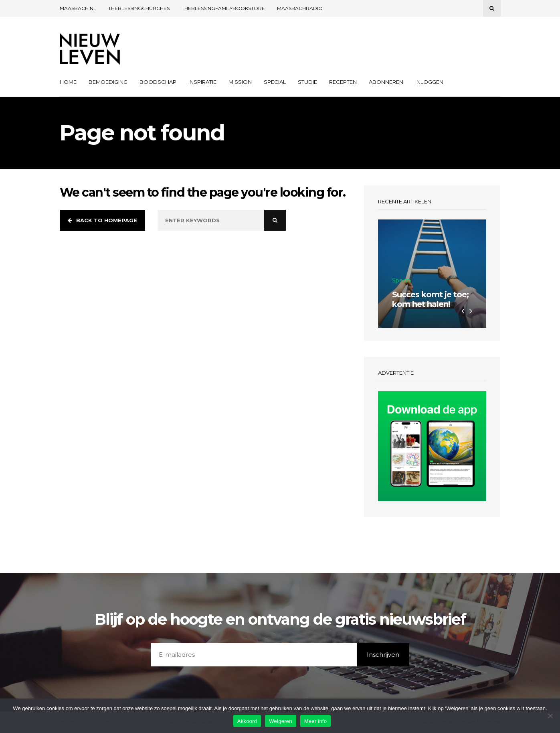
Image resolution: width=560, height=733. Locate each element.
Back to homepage (102, 220)
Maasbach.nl (78, 8)
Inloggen (429, 82)
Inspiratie (202, 82)
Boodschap (158, 82)
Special (275, 82)
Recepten (343, 82)
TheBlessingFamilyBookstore (223, 8)
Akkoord (247, 721)
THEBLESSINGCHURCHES (139, 8)
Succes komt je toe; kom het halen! (430, 299)
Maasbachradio (300, 8)
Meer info (315, 721)
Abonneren (386, 82)
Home (68, 82)
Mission (240, 82)
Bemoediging (108, 82)
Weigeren (280, 721)
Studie (307, 82)
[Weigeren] (550, 716)
